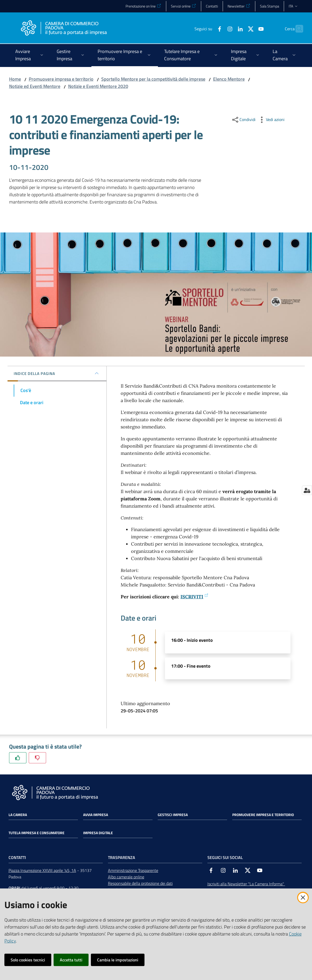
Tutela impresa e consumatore (37, 833)
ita (293, 6)
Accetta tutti (71, 960)
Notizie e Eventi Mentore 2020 (98, 86)
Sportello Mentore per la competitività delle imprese (153, 79)
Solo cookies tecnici (28, 960)
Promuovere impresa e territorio (61, 79)
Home (15, 79)
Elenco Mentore (229, 79)
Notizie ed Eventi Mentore (35, 86)
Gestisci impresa (173, 815)
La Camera (18, 815)
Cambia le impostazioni (118, 960)
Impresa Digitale (98, 833)
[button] (297, 29)
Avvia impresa (96, 815)
